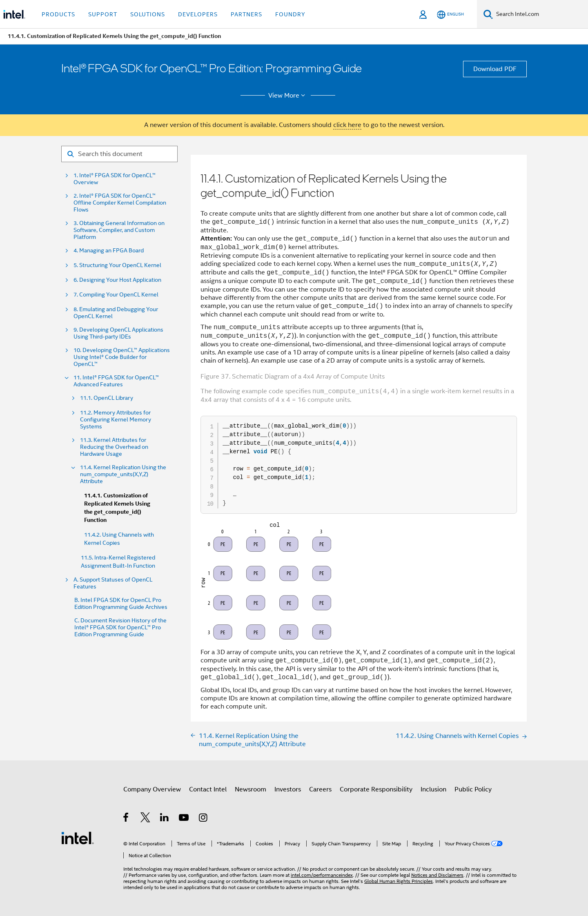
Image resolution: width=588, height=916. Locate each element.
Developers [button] (198, 14)
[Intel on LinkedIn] (165, 819)
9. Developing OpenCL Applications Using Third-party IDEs (118, 333)
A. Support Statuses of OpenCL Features (113, 583)
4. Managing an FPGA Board (109, 251)
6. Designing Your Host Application (117, 280)
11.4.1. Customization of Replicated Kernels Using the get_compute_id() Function (117, 508)
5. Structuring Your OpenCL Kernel (117, 265)
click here (347, 125)
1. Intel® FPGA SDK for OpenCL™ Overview (115, 179)
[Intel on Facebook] (126, 819)
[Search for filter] (119, 154)
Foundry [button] (290, 14)
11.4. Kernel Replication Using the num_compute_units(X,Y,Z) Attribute (123, 474)
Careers (320, 789)
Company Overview (152, 789)
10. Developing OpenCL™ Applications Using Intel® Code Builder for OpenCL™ (122, 357)
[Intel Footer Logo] (78, 838)
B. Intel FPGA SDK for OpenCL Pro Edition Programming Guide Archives (121, 604)
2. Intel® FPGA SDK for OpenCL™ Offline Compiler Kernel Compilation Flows (120, 203)
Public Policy (473, 789)
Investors (288, 789)
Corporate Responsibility (376, 789)
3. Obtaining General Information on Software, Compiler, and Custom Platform (119, 230)
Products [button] (58, 14)
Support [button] (103, 14)
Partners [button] (246, 14)
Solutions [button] (148, 14)
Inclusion (433, 789)
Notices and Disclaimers (437, 875)
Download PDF (495, 69)
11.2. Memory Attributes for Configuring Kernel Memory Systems (116, 420)
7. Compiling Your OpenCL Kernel (116, 295)
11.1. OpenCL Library (107, 398)
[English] (450, 14)
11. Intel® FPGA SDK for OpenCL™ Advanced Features (116, 381)
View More (288, 96)
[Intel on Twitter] (146, 819)
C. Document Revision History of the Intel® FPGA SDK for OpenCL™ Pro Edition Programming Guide (120, 627)
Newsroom (251, 789)
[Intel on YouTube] (184, 819)
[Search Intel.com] (540, 14)
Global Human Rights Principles (399, 881)
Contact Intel (208, 789)
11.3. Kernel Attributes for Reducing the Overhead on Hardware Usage (114, 447)
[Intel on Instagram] (204, 819)
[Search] (488, 14)
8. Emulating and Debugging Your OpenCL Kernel (116, 313)
